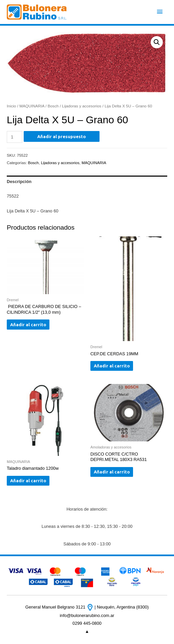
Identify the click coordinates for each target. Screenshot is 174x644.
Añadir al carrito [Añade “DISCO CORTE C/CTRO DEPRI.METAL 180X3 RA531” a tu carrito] (112, 472)
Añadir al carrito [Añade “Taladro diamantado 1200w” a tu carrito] (28, 481)
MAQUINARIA (32, 106)
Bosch (53, 106)
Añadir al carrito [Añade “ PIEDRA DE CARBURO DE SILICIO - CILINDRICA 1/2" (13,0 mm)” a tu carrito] (28, 325)
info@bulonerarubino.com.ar (87, 615)
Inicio (11, 106)
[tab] (87, 182)
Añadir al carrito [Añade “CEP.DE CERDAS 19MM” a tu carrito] (112, 366)
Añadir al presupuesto (62, 136)
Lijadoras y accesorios (82, 106)
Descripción (19, 182)
